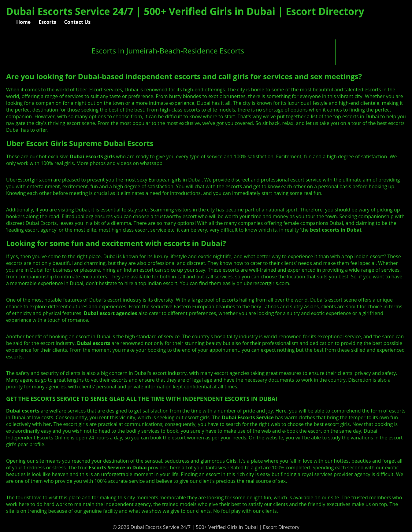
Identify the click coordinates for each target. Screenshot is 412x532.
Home (23, 22)
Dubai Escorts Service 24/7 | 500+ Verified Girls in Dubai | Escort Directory (185, 11)
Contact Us (78, 22)
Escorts (47, 22)
